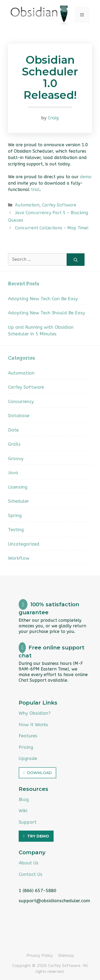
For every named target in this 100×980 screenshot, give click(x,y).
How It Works (33, 725)
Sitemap (66, 955)
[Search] (76, 260)
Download (39, 773)
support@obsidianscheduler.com (54, 901)
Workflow (19, 558)
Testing (16, 530)
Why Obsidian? (35, 713)
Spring (15, 515)
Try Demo (38, 836)
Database (19, 416)
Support (28, 822)
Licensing (18, 487)
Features (28, 736)
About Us (29, 863)
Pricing (26, 747)
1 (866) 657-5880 (37, 890)
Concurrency (21, 401)
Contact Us (31, 874)
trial (35, 190)
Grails (14, 444)
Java (13, 473)
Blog (24, 799)
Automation (27, 205)
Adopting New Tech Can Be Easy (43, 299)
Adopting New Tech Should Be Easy (47, 313)
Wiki (23, 811)
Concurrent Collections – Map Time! (52, 228)
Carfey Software (59, 205)
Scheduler (19, 501)
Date (13, 430)
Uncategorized (24, 544)
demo (86, 177)
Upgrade (28, 758)
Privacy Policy (40, 955)
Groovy (16, 458)
